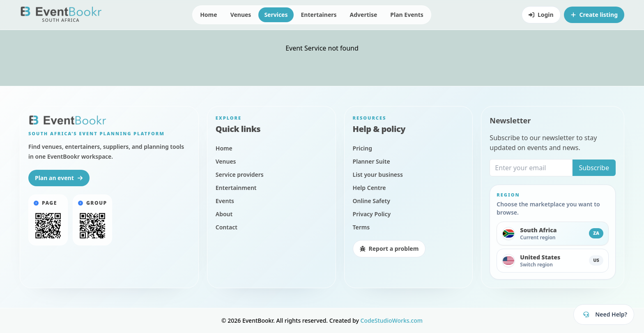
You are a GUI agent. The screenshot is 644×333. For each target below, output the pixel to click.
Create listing (594, 15)
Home (208, 15)
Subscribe (594, 168)
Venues (241, 15)
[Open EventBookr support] (604, 314)
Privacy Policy (84, 295)
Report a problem (389, 249)
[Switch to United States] (553, 261)
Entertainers (319, 15)
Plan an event (59, 178)
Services (276, 15)
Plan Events (407, 15)
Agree (146, 307)
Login (541, 15)
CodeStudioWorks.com (392, 320)
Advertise (364, 15)
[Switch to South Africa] (553, 234)
